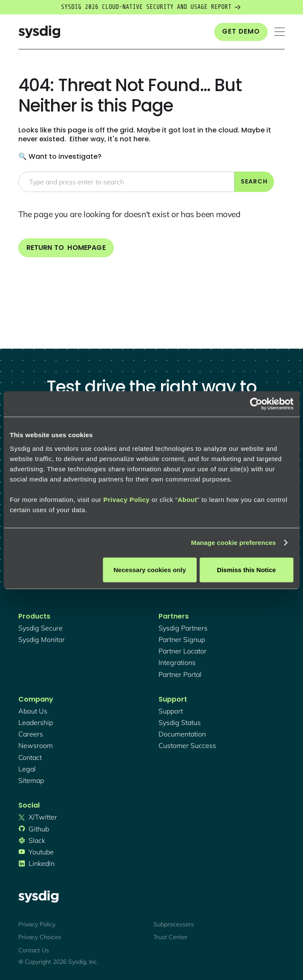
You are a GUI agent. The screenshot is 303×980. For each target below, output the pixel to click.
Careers (31, 734)
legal (27, 769)
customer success (187, 745)
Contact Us (34, 950)
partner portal (180, 674)
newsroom (36, 745)
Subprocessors (174, 924)
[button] (280, 32)
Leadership (36, 722)
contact (30, 757)
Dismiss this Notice (246, 569)
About (188, 499)
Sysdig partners (183, 628)
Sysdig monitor (42, 639)
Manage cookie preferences (233, 543)
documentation (182, 734)
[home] (39, 32)
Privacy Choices (40, 937)
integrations (177, 662)
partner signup (182, 639)
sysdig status (180, 722)
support (171, 711)
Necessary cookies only (150, 569)
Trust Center (170, 937)
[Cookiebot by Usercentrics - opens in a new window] (256, 404)
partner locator (183, 651)
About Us (33, 711)
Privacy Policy (126, 499)
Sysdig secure (40, 628)
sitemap (31, 780)
